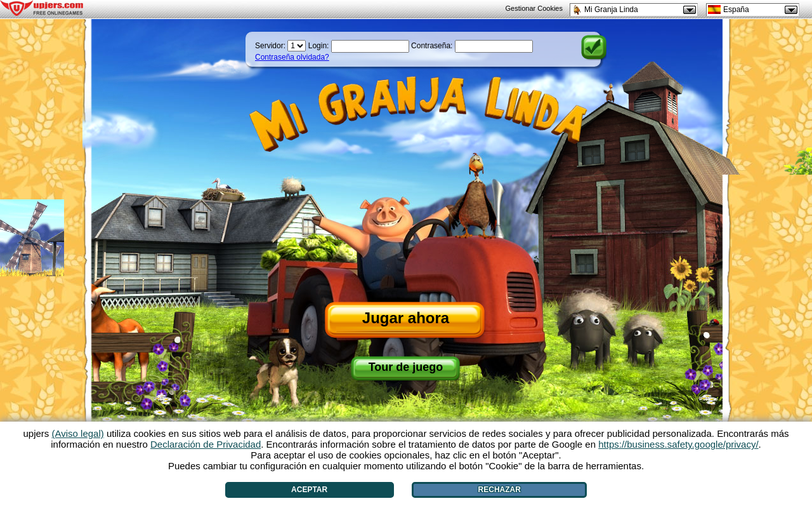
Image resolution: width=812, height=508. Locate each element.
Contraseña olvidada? (292, 57)
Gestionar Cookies (534, 8)
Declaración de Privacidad (206, 444)
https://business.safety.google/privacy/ (678, 444)
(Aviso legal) (78, 433)
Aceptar (309, 490)
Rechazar (500, 490)
